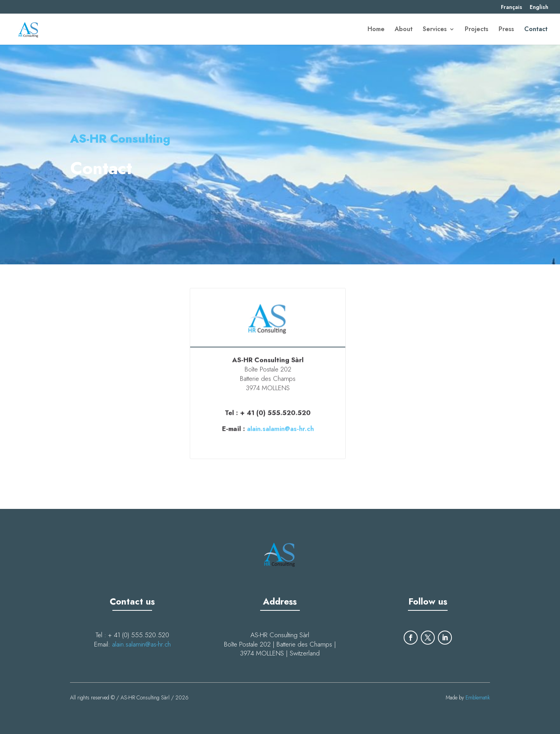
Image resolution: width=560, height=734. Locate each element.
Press (506, 30)
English (539, 8)
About (404, 30)
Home (376, 30)
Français (512, 8)
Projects (477, 30)
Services (435, 30)
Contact (536, 30)
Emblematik (478, 697)
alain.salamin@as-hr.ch (280, 427)
